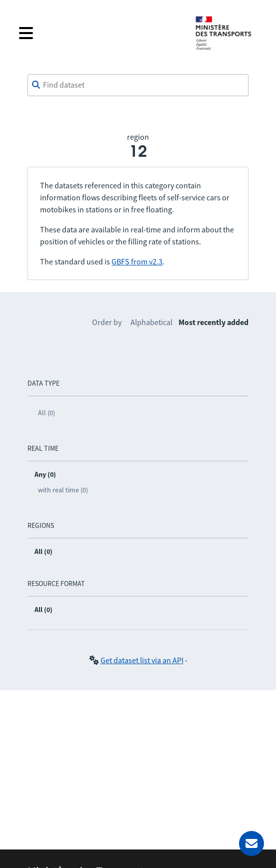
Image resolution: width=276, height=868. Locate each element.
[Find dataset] (138, 85)
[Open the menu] (99, 33)
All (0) (46, 413)
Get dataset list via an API (142, 660)
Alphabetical (151, 322)
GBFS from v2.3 (137, 261)
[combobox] (138, 85)
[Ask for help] (251, 843)
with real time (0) (63, 490)
